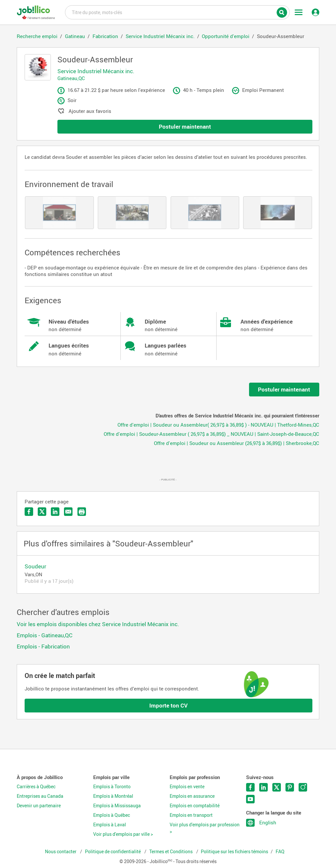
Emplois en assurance (192, 796)
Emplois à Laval (110, 825)
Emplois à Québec (112, 815)
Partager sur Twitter (42, 512)
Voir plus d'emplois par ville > (123, 834)
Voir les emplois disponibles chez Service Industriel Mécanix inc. (98, 624)
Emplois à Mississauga (117, 806)
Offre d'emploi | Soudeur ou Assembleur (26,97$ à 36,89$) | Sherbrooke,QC (237, 443)
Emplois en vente (187, 787)
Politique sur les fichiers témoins (234, 852)
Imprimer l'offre (82, 512)
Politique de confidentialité (113, 852)
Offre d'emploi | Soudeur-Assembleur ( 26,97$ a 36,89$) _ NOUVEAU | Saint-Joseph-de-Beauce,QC (211, 434)
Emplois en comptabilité (195, 806)
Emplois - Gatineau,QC (45, 635)
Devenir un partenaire (39, 806)
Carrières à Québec (36, 787)
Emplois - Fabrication (43, 646)
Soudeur (35, 566)
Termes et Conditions (171, 852)
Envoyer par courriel (68, 512)
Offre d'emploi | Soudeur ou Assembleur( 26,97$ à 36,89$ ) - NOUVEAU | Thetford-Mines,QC (218, 425)
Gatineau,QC (71, 78)
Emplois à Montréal (113, 796)
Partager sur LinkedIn (55, 512)
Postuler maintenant (185, 127)
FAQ (280, 852)
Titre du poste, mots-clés (177, 12)
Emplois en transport (191, 815)
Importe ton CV (168, 705)
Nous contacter (61, 852)
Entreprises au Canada (40, 796)
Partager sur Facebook (29, 512)
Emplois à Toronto (112, 787)
